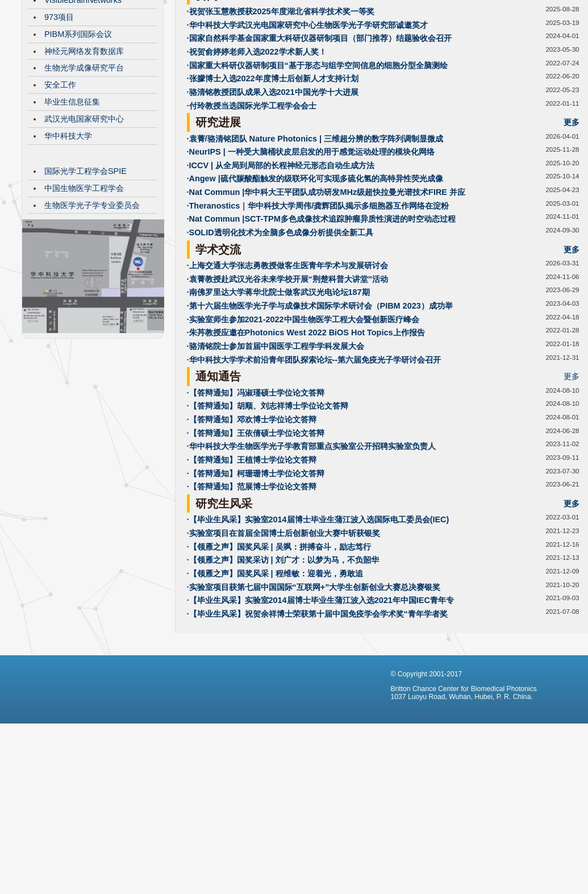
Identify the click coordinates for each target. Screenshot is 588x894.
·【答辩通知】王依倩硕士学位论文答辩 (256, 518)
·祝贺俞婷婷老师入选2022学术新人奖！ (257, 137)
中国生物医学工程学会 (84, 273)
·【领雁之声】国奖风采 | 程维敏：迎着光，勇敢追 (275, 659)
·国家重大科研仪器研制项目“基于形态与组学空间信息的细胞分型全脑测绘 (317, 151)
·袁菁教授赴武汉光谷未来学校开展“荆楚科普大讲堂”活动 (287, 364)
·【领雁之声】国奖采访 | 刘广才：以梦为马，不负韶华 (283, 645)
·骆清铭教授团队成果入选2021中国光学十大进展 (273, 177)
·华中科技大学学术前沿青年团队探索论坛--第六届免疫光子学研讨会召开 (314, 445)
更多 (572, 81)
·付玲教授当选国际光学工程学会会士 (252, 191)
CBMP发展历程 (72, 68)
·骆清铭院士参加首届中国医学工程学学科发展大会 (276, 431)
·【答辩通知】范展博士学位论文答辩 (252, 572)
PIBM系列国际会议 (78, 119)
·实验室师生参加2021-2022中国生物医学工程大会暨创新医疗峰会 (303, 405)
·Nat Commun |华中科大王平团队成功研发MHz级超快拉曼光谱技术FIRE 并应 (326, 277)
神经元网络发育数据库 (84, 136)
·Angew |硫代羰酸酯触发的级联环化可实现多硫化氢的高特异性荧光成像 (315, 264)
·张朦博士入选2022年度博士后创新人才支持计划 (273, 164)
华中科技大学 (68, 221)
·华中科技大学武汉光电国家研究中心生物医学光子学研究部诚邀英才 (307, 110)
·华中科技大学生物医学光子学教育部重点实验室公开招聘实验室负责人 (311, 531)
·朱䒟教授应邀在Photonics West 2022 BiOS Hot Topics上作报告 (306, 418)
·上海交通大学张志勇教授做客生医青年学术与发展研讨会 (287, 351)
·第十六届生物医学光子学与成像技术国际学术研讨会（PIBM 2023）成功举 (320, 391)
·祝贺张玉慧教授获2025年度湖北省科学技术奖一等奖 (281, 97)
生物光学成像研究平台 (84, 153)
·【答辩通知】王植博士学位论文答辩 (252, 545)
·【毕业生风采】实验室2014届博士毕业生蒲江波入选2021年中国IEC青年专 (320, 685)
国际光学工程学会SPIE (86, 256)
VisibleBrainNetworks (83, 85)
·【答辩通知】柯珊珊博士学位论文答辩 (256, 559)
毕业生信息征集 (72, 187)
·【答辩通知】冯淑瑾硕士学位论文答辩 (256, 478)
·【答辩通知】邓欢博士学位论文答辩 (252, 505)
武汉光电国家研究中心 (84, 204)
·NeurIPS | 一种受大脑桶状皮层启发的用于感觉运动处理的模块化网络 (311, 237)
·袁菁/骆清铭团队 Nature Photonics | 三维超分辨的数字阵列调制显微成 (315, 224)
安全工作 (60, 170)
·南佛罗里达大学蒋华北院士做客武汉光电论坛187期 (278, 377)
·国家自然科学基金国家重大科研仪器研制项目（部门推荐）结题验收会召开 (319, 123)
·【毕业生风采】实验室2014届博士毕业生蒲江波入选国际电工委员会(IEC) (318, 605)
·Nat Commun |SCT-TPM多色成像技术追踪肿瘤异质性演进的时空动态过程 (321, 304)
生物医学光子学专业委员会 (92, 290)
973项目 (59, 102)
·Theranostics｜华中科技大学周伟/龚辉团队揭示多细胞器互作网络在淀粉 (318, 291)
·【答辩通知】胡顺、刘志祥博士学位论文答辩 (268, 491)
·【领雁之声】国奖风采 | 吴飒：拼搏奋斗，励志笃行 (279, 632)
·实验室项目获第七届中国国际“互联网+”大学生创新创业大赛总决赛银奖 (314, 672)
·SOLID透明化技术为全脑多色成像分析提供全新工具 (280, 318)
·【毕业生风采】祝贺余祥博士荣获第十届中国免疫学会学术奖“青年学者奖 (317, 699)
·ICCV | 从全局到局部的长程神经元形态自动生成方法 (281, 251)
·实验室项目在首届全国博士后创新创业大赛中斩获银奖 (283, 618)
